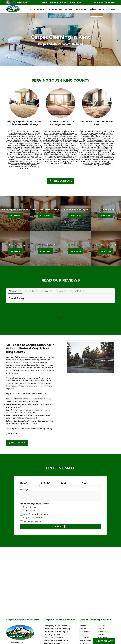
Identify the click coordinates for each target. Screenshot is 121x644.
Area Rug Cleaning (52, 594)
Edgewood (103, 615)
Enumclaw (103, 597)
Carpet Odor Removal (54, 606)
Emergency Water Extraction (57, 585)
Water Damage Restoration (35, 474)
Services (69, 9)
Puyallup (83, 603)
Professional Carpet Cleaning (57, 588)
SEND (61, 486)
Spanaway (102, 609)
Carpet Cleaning (43, 9)
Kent (82, 594)
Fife (81, 612)
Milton (101, 600)
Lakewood (84, 606)
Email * (64, 443)
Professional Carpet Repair (56, 591)
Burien (101, 588)
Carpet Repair (58, 9)
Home (33, 9)
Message (24, 449)
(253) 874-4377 (19, 2)
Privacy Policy (14, 625)
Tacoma (102, 603)
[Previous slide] (3, 40)
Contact (112, 9)
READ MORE (15, 216)
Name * (24, 443)
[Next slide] (117, 40)
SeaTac (83, 588)
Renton (83, 585)
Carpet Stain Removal (33, 477)
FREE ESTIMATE (60, 181)
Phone (84, 443)
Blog (105, 9)
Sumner (101, 606)
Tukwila (101, 585)
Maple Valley (85, 600)
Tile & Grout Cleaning (33, 481)
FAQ (99, 9)
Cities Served (82, 9)
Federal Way (103, 591)
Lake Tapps (103, 612)
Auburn (101, 594)
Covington (84, 597)
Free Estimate (104, 641)
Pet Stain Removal (52, 603)
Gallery (93, 9)
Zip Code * (45, 443)
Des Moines (85, 591)
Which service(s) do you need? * (35, 463)
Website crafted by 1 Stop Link (21, 631)
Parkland (84, 609)
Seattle (83, 615)
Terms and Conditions (17, 628)
